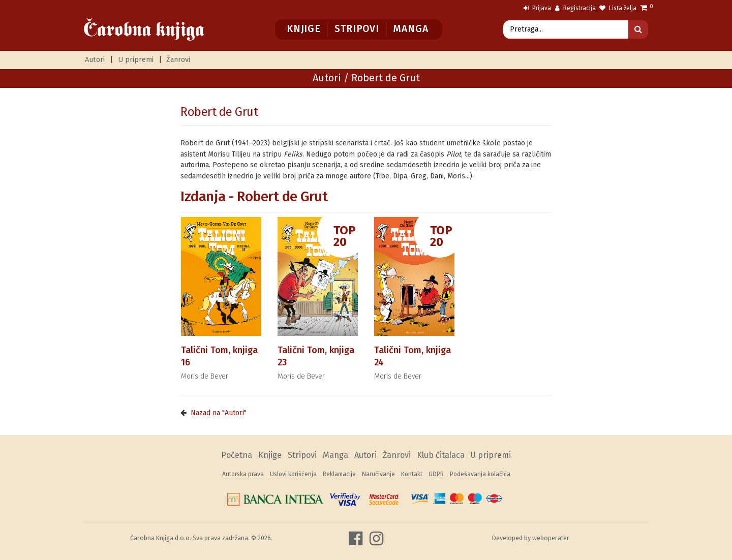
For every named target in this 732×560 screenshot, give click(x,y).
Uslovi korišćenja (293, 474)
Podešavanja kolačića (480, 474)
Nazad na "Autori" (219, 413)
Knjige (304, 29)
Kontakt (412, 474)
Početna (237, 455)
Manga (410, 29)
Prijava (537, 8)
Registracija (575, 8)
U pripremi (136, 60)
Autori (95, 60)
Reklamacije (339, 474)
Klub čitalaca (441, 455)
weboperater (551, 538)
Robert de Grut (219, 112)
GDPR (436, 474)
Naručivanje (378, 474)
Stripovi (357, 29)
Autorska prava (243, 474)
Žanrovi (178, 60)
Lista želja (618, 8)
